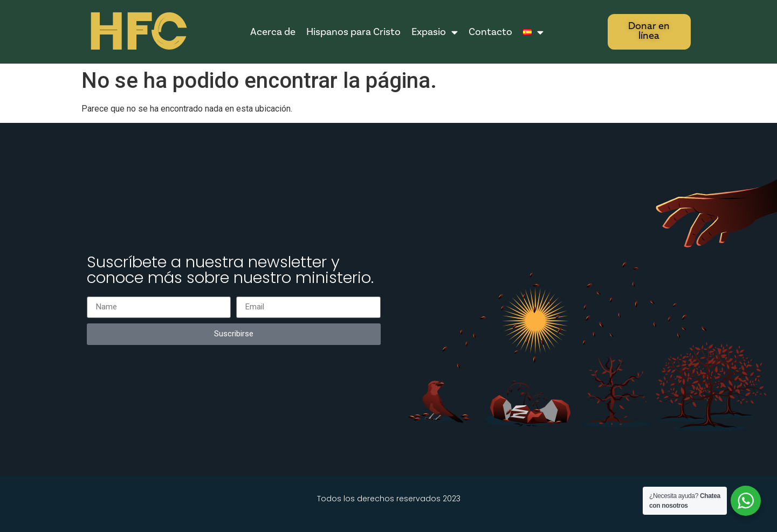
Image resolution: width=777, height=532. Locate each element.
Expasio (435, 32)
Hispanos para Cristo (353, 32)
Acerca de (273, 32)
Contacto (490, 32)
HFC (136, 33)
